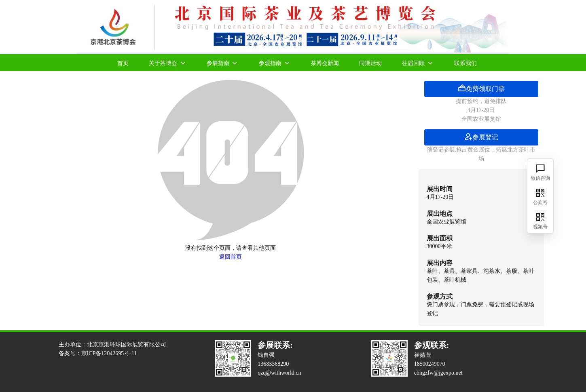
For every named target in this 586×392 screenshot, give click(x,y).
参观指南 (275, 62)
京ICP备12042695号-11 (109, 353)
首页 (123, 63)
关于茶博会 (168, 62)
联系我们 (465, 63)
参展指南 (223, 62)
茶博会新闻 (325, 63)
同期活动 (370, 63)
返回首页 (231, 257)
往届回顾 (418, 62)
